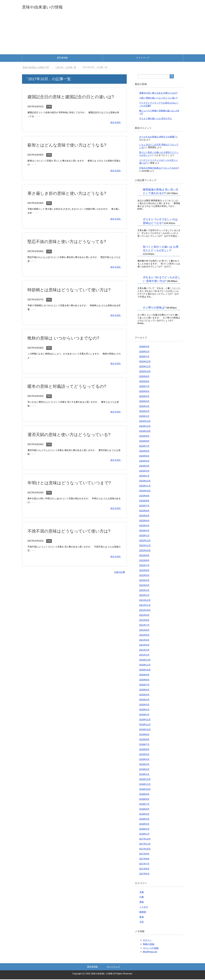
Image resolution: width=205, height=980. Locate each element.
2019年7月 (144, 745)
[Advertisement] (103, 35)
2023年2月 (144, 531)
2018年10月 (145, 790)
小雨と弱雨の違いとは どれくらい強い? (158, 99)
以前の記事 (120, 580)
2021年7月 (144, 626)
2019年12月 (145, 720)
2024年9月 (144, 437)
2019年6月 (144, 750)
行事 (49, 114)
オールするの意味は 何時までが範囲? (157, 137)
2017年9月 (144, 855)
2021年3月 (144, 646)
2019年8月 (144, 740)
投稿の (149, 945)
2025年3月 (144, 407)
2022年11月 (145, 546)
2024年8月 (144, 442)
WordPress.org (150, 952)
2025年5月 (144, 397)
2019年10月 (145, 730)
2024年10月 (145, 432)
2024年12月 (145, 422)
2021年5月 (144, 636)
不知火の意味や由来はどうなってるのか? (159, 169)
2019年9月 (144, 735)
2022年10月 (145, 551)
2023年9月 (144, 496)
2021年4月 (144, 641)
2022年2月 (144, 591)
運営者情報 (62, 58)
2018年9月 (144, 795)
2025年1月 (144, 417)
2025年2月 (144, 412)
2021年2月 (144, 651)
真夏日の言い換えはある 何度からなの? (158, 94)
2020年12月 (145, 661)
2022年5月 (144, 576)
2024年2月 (144, 472)
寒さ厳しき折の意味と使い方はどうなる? (71, 201)
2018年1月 (144, 835)
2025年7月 (144, 387)
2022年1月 (144, 596)
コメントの (151, 949)
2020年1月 (144, 715)
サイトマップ (143, 58)
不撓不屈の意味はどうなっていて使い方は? (73, 538)
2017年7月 (144, 864)
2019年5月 (144, 755)
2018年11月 (145, 785)
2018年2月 (144, 830)
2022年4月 (144, 581)
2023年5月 (144, 516)
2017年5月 (144, 874)
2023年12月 (145, 482)
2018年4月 (144, 820)
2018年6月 (144, 810)
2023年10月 (145, 491)
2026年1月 (144, 357)
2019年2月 (144, 770)
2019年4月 (144, 760)
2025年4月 (144, 402)
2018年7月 (144, 805)
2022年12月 (145, 541)
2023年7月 (144, 506)
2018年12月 (145, 780)
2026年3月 (144, 347)
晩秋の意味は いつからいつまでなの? (67, 345)
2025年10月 (145, 372)
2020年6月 (144, 690)
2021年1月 (144, 656)
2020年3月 (144, 705)
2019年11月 (145, 725)
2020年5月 (144, 695)
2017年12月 (145, 840)
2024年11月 (145, 427)
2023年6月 (144, 511)
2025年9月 (144, 377)
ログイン (147, 941)
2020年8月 (144, 680)
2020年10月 (145, 671)
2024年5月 (144, 457)
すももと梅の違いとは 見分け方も (156, 119)
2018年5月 (144, 815)
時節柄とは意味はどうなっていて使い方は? (73, 297)
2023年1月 (144, 536)
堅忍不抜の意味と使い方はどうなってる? (71, 249)
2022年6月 (144, 571)
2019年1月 (144, 775)
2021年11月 (145, 606)
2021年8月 (144, 621)
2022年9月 (144, 556)
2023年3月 (144, 526)
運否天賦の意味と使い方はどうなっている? (73, 442)
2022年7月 (144, 566)
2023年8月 (144, 501)
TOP (36, 68)
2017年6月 (144, 869)
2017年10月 (145, 850)
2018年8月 (144, 800)
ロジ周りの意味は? (154, 308)
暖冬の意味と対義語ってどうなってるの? (71, 394)
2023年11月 (145, 487)
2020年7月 (144, 685)
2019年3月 (144, 765)
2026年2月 (144, 352)
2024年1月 (144, 477)
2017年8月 (144, 859)
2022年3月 (144, 586)
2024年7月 (144, 447)
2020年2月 (144, 710)
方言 (142, 923)
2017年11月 (145, 845)
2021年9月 (144, 616)
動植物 (143, 913)
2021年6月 (144, 631)
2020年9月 (144, 675)
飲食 (142, 918)
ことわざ (144, 908)
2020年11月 (145, 666)
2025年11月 (145, 367)
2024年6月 (144, 452)
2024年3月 (144, 467)
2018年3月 (144, 825)
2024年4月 (144, 462)
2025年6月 (144, 392)
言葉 (49, 162)
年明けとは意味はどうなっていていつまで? (73, 490)
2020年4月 (144, 700)
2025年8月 (144, 382)
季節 (49, 211)
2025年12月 (145, 362)
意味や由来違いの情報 (46, 7)
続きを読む (116, 130)
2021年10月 (145, 611)
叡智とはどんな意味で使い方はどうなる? (71, 152)
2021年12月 (145, 601)
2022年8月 (144, 561)
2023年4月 (144, 521)
